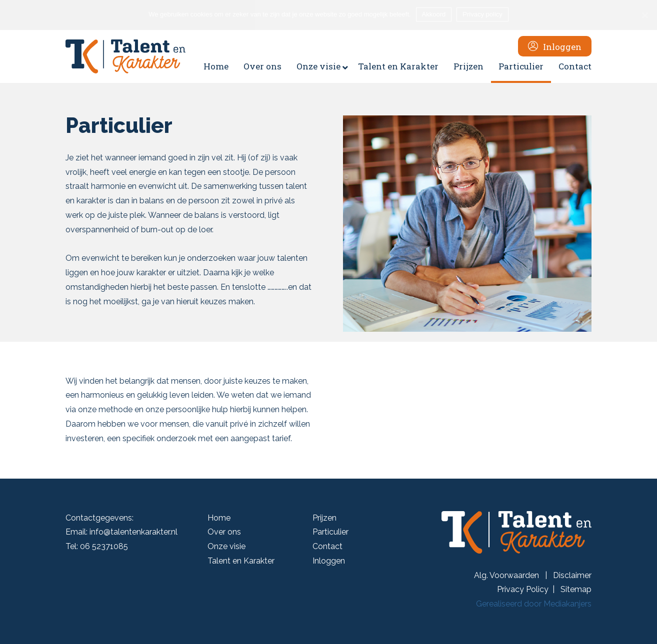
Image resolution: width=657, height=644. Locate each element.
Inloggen (329, 561)
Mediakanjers (567, 604)
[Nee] (644, 15)
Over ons (224, 532)
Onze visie (226, 546)
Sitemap (576, 589)
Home (219, 518)
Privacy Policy (523, 589)
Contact (327, 546)
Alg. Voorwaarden (507, 575)
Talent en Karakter (241, 561)
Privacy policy (482, 14)
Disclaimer (572, 575)
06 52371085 (104, 546)
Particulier (330, 532)
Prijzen (324, 518)
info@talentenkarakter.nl (133, 532)
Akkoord (434, 14)
